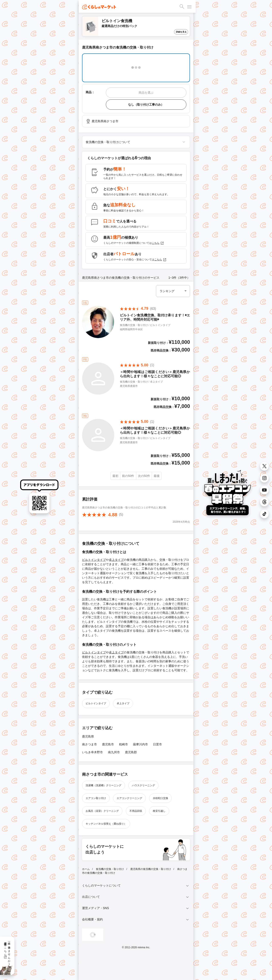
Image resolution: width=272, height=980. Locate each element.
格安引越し (159, 811)
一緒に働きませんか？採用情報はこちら (7, 952)
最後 (157, 476)
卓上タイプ (116, 560)
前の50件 (128, 476)
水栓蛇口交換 (160, 798)
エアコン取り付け (96, 798)
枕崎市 (123, 744)
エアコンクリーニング (129, 798)
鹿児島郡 (131, 752)
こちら (158, 243)
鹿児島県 (88, 736)
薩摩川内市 (140, 744)
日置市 (157, 744)
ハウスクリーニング (143, 785)
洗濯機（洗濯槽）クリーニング (103, 785)
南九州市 (114, 752)
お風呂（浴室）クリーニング (102, 811)
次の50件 (144, 476)
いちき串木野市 (92, 752)
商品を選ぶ (146, 93)
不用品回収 (136, 811)
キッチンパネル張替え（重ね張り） (106, 824)
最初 (115, 476)
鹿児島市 (108, 744)
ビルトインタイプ (94, 560)
